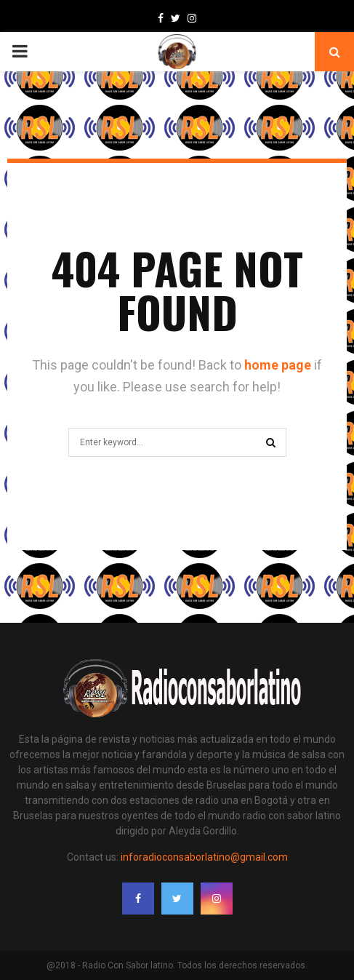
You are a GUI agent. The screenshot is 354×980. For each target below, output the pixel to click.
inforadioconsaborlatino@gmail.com (204, 857)
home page (278, 365)
